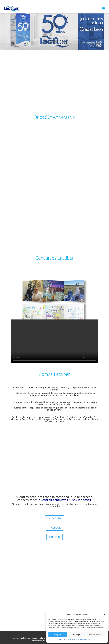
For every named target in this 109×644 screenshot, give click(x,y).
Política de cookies (65, 640)
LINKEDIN (54, 537)
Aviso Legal (92, 640)
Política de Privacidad (79, 640)
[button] (104, 615)
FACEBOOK (55, 528)
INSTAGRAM (54, 518)
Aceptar (58, 635)
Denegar (77, 635)
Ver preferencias (96, 635)
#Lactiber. (66, 404)
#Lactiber (62, 388)
